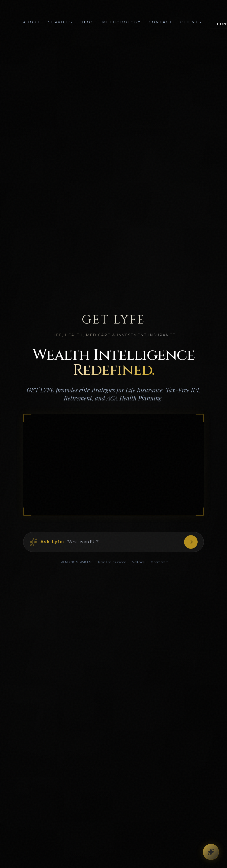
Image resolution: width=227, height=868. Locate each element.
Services (60, 22)
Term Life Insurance (112, 563)
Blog (87, 22)
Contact (160, 22)
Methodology (122, 22)
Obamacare (159, 563)
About (32, 22)
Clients (191, 22)
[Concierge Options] (211, 852)
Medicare (138, 563)
